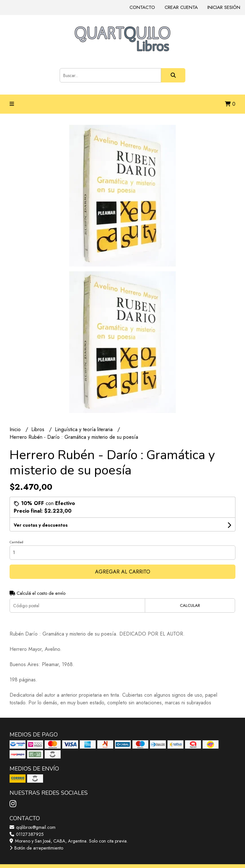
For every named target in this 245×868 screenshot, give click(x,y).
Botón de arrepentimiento (36, 848)
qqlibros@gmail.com (33, 827)
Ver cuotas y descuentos (41, 525)
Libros (39, 429)
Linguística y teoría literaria (85, 429)
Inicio (16, 429)
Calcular (190, 605)
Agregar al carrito (123, 572)
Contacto (142, 7)
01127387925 (27, 834)
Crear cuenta (181, 7)
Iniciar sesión (224, 7)
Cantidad (16, 542)
